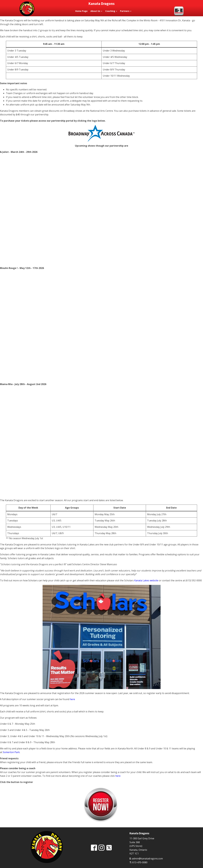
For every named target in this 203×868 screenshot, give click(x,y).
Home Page (81, 11)
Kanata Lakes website (146, 580)
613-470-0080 (140, 862)
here (72, 699)
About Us (96, 11)
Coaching (111, 11)
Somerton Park (11, 752)
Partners (126, 11)
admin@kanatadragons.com (147, 859)
